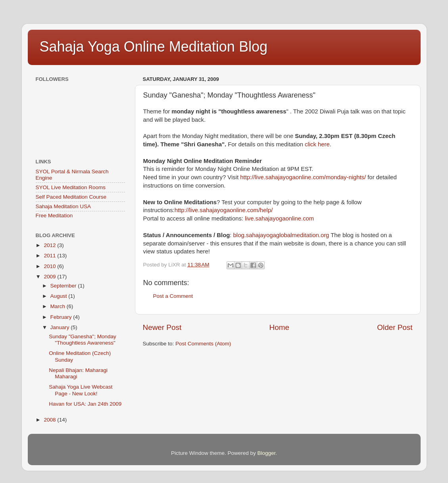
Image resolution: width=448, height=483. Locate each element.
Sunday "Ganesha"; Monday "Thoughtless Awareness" (82, 340)
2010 (50, 266)
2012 (50, 245)
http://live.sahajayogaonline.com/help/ (224, 210)
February (62, 317)
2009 (50, 277)
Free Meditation (54, 216)
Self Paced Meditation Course (71, 197)
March (59, 306)
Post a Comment (173, 296)
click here (317, 144)
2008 (50, 420)
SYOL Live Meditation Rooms (71, 187)
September (64, 286)
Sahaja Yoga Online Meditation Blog (154, 47)
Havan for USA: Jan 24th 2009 (85, 404)
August (60, 296)
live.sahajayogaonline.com (279, 218)
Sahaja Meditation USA (63, 206)
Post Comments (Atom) (203, 344)
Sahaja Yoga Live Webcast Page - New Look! (81, 390)
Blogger (267, 453)
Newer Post (162, 327)
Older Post (395, 327)
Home (279, 327)
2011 (50, 256)
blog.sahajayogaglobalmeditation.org (281, 235)
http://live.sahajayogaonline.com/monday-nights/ (303, 177)
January (61, 327)
